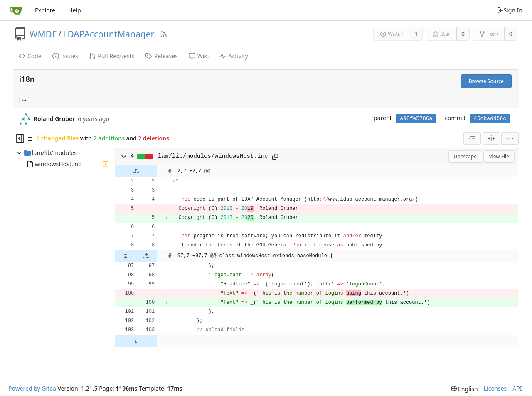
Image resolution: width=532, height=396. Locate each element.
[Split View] (491, 138)
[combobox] (472, 138)
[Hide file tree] (20, 138)
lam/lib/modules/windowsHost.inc (213, 156)
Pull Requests (112, 56)
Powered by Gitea (32, 388)
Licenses (495, 388)
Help (75, 10)
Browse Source (486, 81)
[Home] (16, 10)
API (517, 388)
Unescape (465, 156)
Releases (161, 56)
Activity (234, 56)
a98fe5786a (416, 119)
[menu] (510, 138)
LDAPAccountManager (108, 34)
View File (499, 156)
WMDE (43, 34)
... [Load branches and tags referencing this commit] (24, 100)
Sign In (510, 10)
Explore (45, 10)
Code (30, 56)
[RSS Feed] (164, 34)
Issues (65, 56)
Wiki (199, 56)
